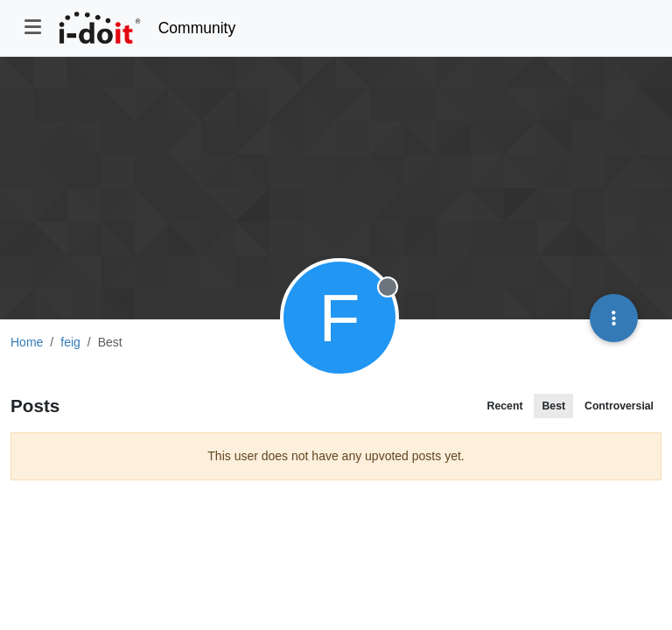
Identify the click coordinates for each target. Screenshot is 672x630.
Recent (505, 406)
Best (553, 406)
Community (197, 28)
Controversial (619, 406)
